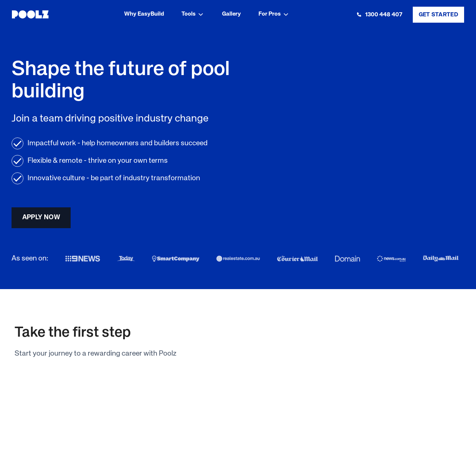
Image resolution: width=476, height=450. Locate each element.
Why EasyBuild (144, 14)
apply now (41, 217)
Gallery (231, 14)
